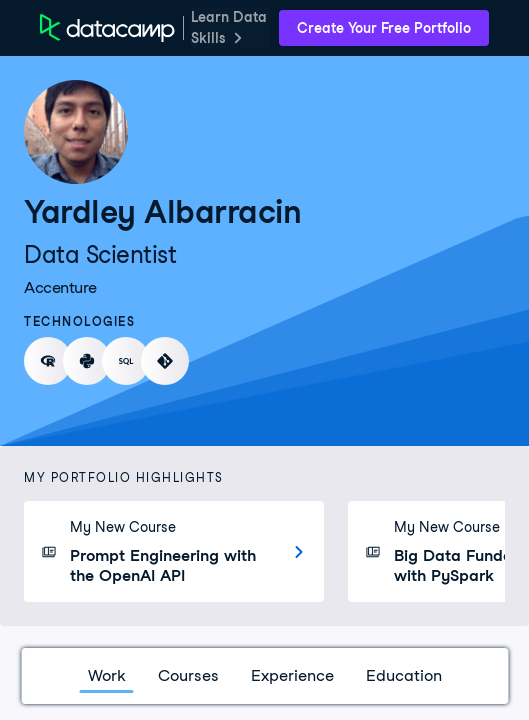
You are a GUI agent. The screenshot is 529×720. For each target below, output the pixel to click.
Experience (292, 675)
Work (107, 675)
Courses (188, 675)
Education (404, 675)
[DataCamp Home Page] (107, 28)
